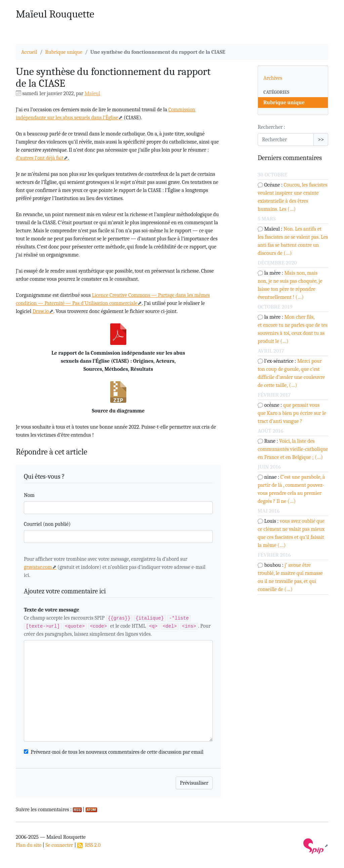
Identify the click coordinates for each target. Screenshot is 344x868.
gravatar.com (38, 567)
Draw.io (41, 311)
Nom (29, 495)
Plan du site (29, 845)
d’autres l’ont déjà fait (40, 158)
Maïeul (92, 93)
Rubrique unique (64, 52)
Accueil (29, 52)
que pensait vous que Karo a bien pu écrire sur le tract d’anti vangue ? (292, 413)
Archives (273, 78)
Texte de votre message (52, 610)
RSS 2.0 (89, 845)
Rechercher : (271, 127)
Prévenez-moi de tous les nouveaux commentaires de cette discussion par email (117, 752)
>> (321, 140)
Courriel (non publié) (47, 524)
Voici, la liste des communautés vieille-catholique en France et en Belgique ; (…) (293, 449)
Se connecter (59, 845)
